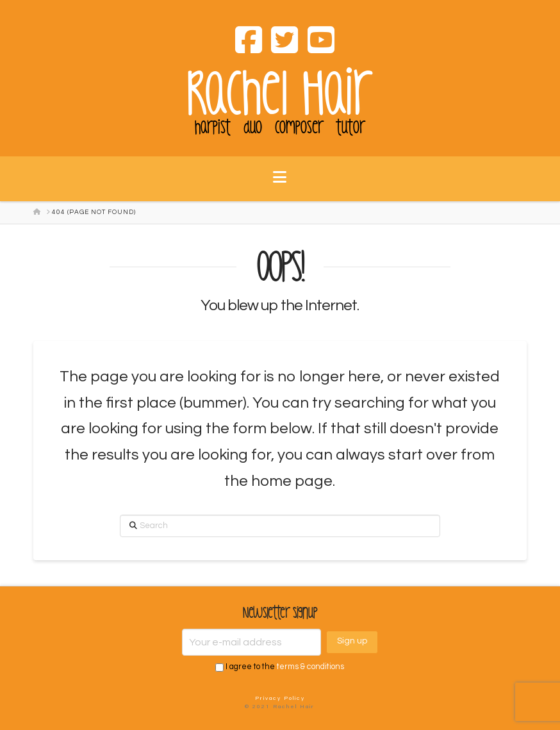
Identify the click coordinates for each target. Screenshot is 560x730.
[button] (280, 185)
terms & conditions (310, 668)
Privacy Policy (280, 698)
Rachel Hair (280, 94)
